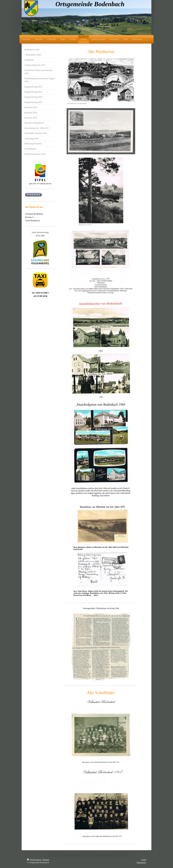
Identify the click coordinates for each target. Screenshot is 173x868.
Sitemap (46, 860)
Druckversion (34, 860)
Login (144, 860)
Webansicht (141, 862)
